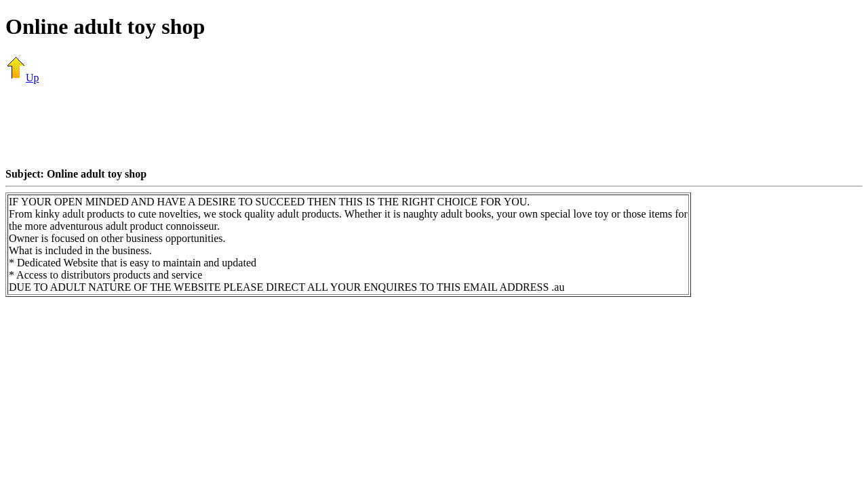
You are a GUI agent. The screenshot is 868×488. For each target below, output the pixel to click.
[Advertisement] (434, 125)
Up (22, 78)
